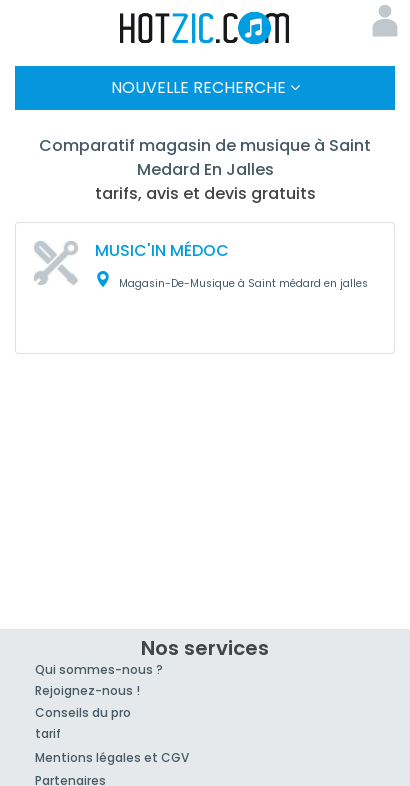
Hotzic (205, 28)
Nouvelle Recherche (205, 87)
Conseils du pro (83, 712)
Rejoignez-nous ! (87, 690)
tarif (48, 733)
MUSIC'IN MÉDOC (162, 250)
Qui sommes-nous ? (99, 669)
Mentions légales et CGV (112, 757)
